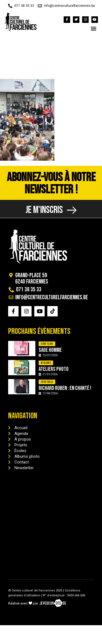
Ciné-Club (47, 344)
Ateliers (46, 363)
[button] (93, 28)
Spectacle (47, 382)
